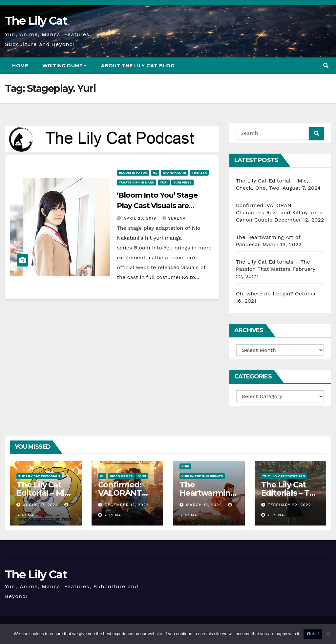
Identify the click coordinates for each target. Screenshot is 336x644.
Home (20, 66)
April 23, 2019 (141, 218)
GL (155, 172)
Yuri (164, 182)
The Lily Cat (36, 21)
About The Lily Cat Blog (138, 66)
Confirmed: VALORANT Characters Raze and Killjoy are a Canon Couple (279, 213)
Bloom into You (133, 172)
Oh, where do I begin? (264, 294)
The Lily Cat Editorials (39, 476)
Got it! (313, 634)
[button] (326, 65)
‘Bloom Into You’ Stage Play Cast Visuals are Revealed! (157, 206)
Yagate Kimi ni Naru (136, 182)
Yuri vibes (182, 182)
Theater (199, 172)
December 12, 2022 (126, 505)
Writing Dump (64, 66)
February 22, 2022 (289, 505)
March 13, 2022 (205, 505)
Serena (174, 218)
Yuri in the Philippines (202, 476)
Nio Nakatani (174, 172)
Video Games (121, 476)
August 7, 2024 (41, 505)
